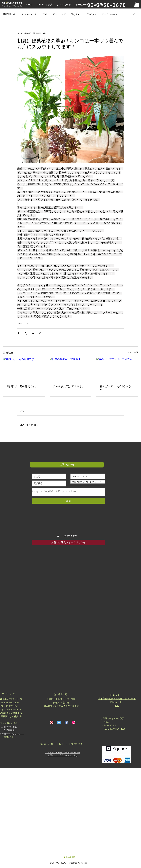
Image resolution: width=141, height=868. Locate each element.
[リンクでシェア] (40, 333)
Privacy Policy (117, 702)
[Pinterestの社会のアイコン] (52, 722)
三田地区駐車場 (9, 727)
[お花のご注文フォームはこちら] (68, 543)
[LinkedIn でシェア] (33, 333)
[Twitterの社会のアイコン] (59, 722)
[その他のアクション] (122, 33)
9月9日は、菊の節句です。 (22, 386)
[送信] (68, 501)
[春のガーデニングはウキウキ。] (117, 370)
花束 (45, 14)
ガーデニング (59, 14)
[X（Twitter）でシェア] (26, 333)
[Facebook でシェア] (19, 333)
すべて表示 (133, 352)
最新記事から (9, 14)
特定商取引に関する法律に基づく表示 (117, 699)
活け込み (76, 14)
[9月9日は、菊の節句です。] (24, 370)
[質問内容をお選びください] (88, 482)
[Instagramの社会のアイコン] (74, 722)
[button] (137, 4)
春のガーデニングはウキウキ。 (115, 388)
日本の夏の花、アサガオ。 (69, 386)
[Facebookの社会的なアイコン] (66, 722)
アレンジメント (29, 14)
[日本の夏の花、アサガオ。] (71, 370)
